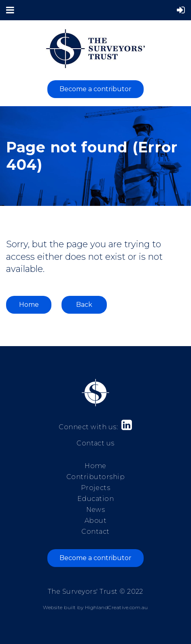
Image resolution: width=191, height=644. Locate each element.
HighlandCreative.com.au (117, 607)
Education (95, 499)
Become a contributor (95, 89)
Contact (95, 532)
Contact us (95, 443)
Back (84, 305)
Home (29, 305)
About (95, 521)
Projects (96, 488)
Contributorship (95, 477)
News (96, 510)
